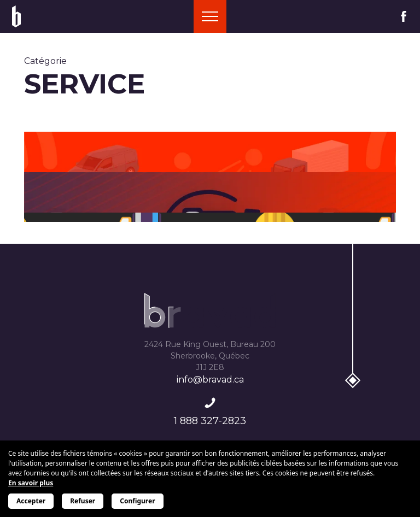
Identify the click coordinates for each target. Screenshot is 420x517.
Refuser (83, 501)
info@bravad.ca (210, 380)
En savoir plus (31, 483)
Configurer (137, 501)
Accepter (31, 501)
